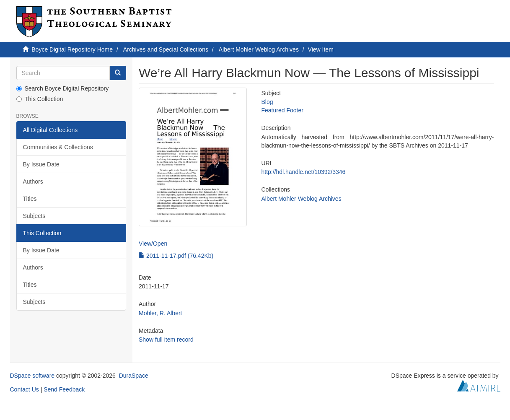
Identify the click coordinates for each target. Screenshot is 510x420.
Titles (30, 199)
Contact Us (25, 389)
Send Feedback (64, 389)
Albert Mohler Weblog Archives (259, 49)
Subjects (34, 216)
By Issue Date (41, 164)
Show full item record (166, 340)
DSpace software (32, 376)
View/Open (153, 244)
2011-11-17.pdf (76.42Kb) (176, 256)
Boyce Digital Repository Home (72, 49)
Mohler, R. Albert (161, 313)
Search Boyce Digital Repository (63, 88)
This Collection (40, 99)
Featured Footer (282, 110)
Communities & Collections (58, 147)
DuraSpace (134, 376)
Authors (33, 181)
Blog (267, 102)
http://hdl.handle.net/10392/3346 (303, 172)
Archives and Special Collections (166, 49)
